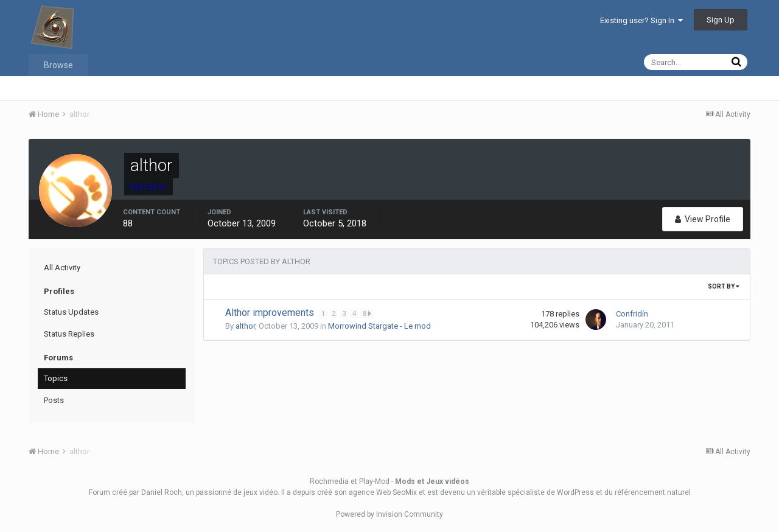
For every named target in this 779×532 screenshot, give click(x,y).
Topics (56, 378)
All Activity (62, 268)
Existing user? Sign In (641, 20)
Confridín (632, 314)
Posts (54, 400)
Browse (58, 65)
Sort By (724, 286)
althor (245, 326)
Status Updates (71, 312)
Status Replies (69, 334)
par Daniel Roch (155, 492)
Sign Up (721, 20)
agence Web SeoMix (383, 492)
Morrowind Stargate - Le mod (379, 326)
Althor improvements (271, 313)
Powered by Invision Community (389, 514)
